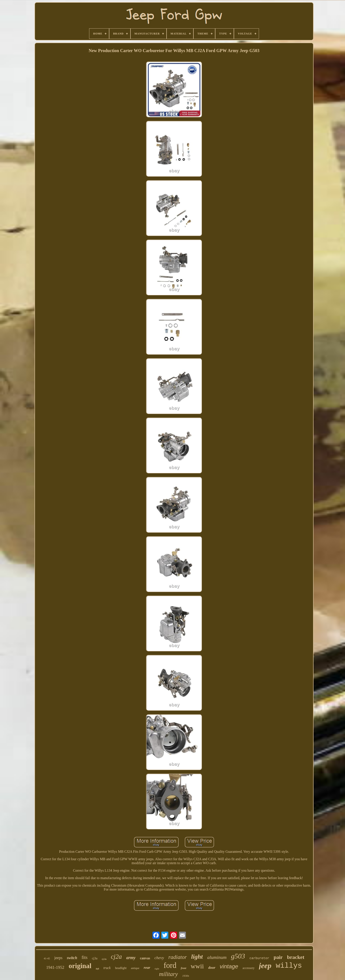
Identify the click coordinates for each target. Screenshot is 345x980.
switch (72, 958)
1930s (186, 976)
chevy (159, 958)
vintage (229, 966)
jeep (265, 966)
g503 (238, 956)
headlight (121, 968)
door (212, 968)
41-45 (47, 958)
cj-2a (104, 959)
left (97, 969)
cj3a (95, 958)
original (80, 966)
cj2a (116, 956)
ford (170, 965)
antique (135, 968)
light (197, 957)
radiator (177, 957)
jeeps (58, 958)
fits (85, 957)
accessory (248, 968)
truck (107, 968)
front (184, 968)
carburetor (259, 958)
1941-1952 (55, 967)
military (169, 974)
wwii (197, 966)
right (157, 969)
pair (278, 957)
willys (289, 966)
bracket (296, 957)
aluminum (217, 957)
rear (147, 968)
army (131, 958)
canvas (145, 958)
